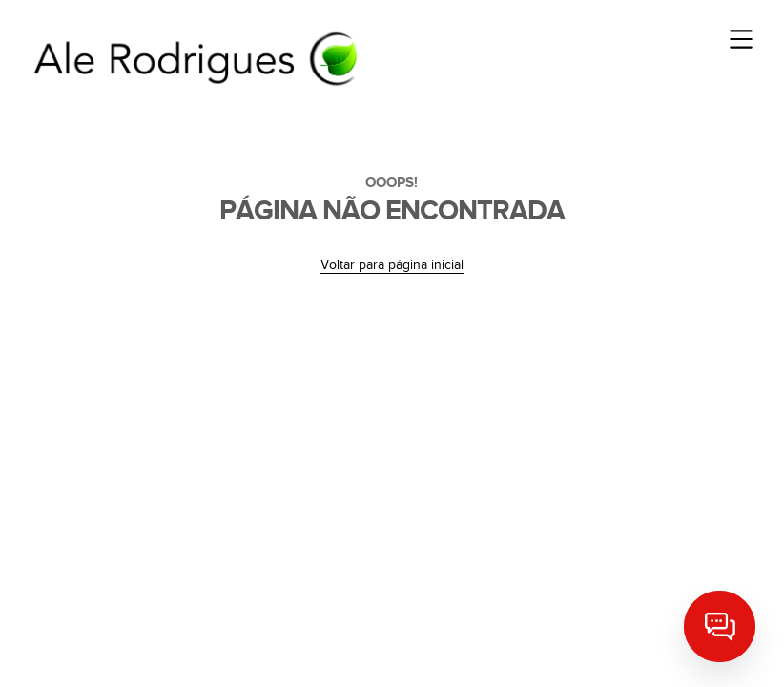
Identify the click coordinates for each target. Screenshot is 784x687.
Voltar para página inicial (392, 265)
